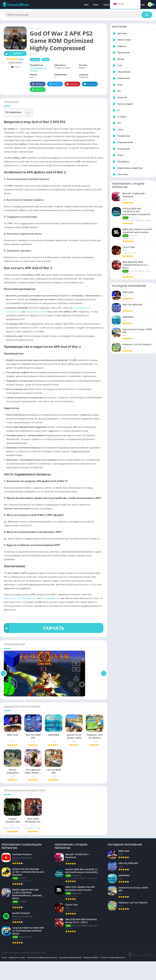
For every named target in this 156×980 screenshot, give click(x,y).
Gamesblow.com (82, 308)
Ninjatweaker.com (35, 312)
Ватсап (36, 90)
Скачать (13, 53)
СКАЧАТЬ (34, 628)
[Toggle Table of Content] (26, 113)
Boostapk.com (13, 312)
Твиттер (54, 84)
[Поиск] (78, 15)
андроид (40, 28)
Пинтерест (72, 84)
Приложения (110, 5)
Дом (86, 5)
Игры (96, 5)
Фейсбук (37, 84)
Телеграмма (90, 84)
